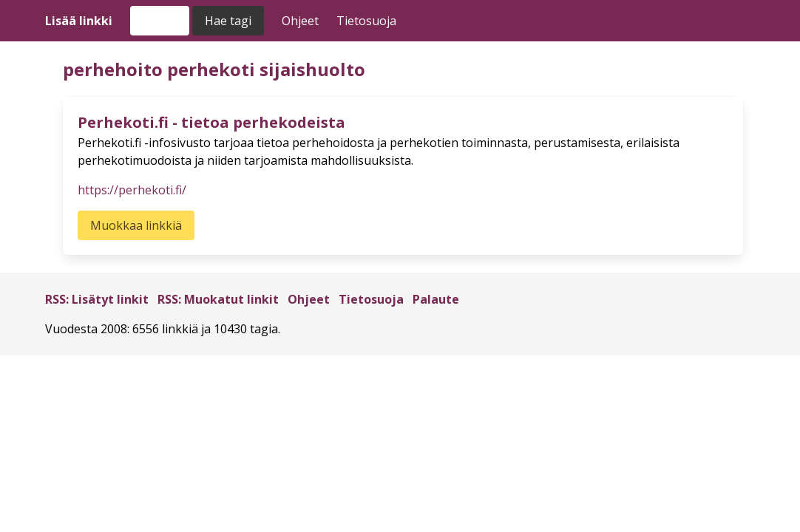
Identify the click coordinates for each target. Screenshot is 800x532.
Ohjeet (300, 21)
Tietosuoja (366, 21)
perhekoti (211, 69)
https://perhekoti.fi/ (132, 190)
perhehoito (113, 69)
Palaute (436, 299)
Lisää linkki (79, 21)
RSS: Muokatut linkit (218, 299)
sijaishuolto (312, 69)
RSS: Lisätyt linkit (97, 299)
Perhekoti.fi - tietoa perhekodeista (211, 122)
